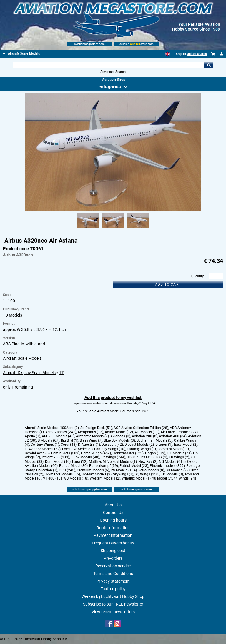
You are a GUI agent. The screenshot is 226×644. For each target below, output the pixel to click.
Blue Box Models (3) (119, 440)
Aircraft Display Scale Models (29, 373)
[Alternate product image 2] (113, 228)
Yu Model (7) (162, 478)
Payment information (113, 535)
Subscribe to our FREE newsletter (113, 604)
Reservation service (113, 566)
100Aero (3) (69, 428)
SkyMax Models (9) (97, 474)
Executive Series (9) (77, 449)
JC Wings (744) (113, 457)
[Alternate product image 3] (138, 228)
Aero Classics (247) (61, 432)
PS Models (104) (124, 470)
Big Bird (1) (70, 440)
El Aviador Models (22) (43, 449)
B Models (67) (49, 440)
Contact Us (113, 512)
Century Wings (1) (45, 445)
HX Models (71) (179, 453)
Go (209, 65)
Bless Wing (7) (91, 440)
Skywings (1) (123, 474)
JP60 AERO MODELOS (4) (147, 457)
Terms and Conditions (113, 574)
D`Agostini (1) (89, 445)
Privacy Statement (113, 581)
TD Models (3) (172, 474)
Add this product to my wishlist (113, 398)
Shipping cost (113, 551)
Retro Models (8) (151, 470)
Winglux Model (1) (136, 478)
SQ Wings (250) (147, 474)
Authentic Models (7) (92, 436)
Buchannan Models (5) (154, 440)
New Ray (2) (148, 462)
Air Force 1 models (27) (179, 432)
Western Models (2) (105, 478)
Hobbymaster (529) (128, 453)
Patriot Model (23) (134, 466)
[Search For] (108, 65)
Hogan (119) (155, 453)
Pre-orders (113, 558)
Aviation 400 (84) (173, 436)
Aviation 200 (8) (145, 436)
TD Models (13, 315)
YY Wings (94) (185, 478)
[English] (168, 54)
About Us (113, 505)
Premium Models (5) (93, 470)
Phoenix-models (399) (167, 466)
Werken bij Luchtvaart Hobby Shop (113, 596)
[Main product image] (113, 210)
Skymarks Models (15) (62, 474)
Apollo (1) (33, 436)
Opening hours (113, 520)
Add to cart (168, 285)
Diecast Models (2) (139, 445)
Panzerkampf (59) (104, 466)
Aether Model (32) (119, 432)
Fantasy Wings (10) (110, 449)
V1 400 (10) (52, 478)
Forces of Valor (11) (173, 449)
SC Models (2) (177, 470)
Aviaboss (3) (120, 436)
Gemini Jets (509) (65, 453)
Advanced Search (113, 72)
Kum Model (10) (58, 462)
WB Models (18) (76, 478)
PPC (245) (67, 470)
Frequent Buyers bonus (113, 543)
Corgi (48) (69, 445)
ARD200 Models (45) (58, 436)
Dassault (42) (112, 445)
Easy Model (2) (186, 445)
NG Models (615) (172, 462)
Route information (113, 528)
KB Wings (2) (179, 457)
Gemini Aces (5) (37, 453)
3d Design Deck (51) (96, 428)
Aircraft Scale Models (22, 358)
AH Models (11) (147, 432)
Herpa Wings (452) (96, 453)
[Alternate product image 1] (88, 228)
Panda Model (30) (73, 466)
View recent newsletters (113, 612)
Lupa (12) (80, 462)
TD (62, 373)
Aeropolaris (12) (90, 432)
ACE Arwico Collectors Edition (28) (141, 428)
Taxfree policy (113, 589)
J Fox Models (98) (85, 457)
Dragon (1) (164, 445)
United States (197, 54)
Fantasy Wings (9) (141, 449)
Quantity (197, 276)
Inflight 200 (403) (55, 457)
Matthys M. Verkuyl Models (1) (113, 462)
